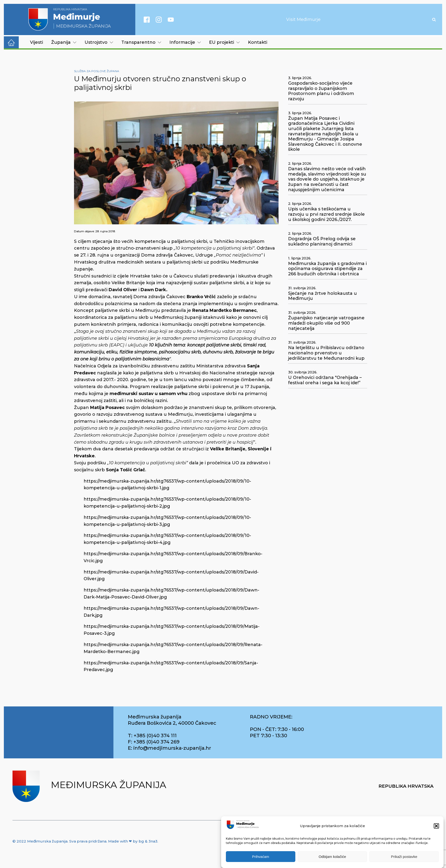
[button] (436, 826)
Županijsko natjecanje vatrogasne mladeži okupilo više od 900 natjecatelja (326, 323)
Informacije (185, 42)
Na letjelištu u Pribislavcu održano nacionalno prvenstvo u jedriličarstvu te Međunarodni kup (326, 353)
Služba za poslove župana (97, 71)
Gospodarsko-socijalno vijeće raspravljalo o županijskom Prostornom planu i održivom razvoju (321, 91)
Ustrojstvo (99, 42)
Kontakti (258, 42)
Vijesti (37, 42)
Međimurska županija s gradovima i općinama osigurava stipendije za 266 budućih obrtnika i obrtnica (327, 269)
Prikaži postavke (404, 857)
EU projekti (224, 42)
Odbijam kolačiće (332, 857)
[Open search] (434, 19)
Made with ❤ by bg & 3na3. (133, 841)
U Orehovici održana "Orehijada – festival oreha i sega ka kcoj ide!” (325, 380)
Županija (64, 42)
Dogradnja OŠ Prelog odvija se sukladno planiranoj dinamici (322, 242)
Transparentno (141, 42)
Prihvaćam (261, 857)
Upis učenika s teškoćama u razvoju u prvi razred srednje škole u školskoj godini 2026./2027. (326, 214)
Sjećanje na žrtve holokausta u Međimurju (322, 296)
